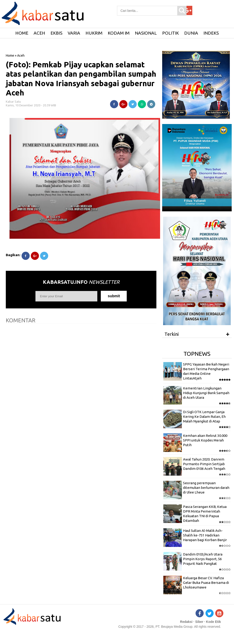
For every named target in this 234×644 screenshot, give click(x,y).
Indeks (211, 33)
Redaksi (186, 622)
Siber (199, 622)
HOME (22, 33)
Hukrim (94, 33)
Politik (171, 33)
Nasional (146, 33)
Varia (74, 33)
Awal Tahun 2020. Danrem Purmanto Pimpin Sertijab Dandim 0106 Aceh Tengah (204, 464)
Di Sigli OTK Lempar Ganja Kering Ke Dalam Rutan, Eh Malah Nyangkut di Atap (204, 417)
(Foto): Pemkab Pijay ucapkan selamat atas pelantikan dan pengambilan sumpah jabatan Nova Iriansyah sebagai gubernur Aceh (81, 78)
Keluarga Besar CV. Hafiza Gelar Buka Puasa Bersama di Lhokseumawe (206, 583)
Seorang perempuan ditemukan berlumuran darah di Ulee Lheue (206, 488)
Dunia (191, 33)
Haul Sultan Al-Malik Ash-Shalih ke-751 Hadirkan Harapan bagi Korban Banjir (205, 535)
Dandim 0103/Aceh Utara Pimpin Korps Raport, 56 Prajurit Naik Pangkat (203, 559)
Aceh (39, 33)
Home (10, 56)
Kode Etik (213, 622)
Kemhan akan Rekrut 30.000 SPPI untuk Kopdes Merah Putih (205, 440)
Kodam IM (119, 33)
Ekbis (56, 33)
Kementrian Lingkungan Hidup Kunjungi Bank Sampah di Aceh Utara (206, 393)
